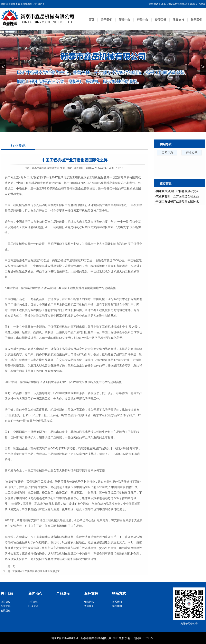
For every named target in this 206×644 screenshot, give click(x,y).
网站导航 (166, 144)
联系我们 (196, 20)
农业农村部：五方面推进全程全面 (177, 196)
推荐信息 (166, 183)
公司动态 (167, 153)
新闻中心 (124, 20)
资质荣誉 (160, 20)
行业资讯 (18, 145)
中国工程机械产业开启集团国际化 (177, 201)
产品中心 (142, 20)
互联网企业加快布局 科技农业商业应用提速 (36, 571)
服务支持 (178, 20)
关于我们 (106, 20)
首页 (91, 20)
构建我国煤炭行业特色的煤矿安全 (177, 191)
